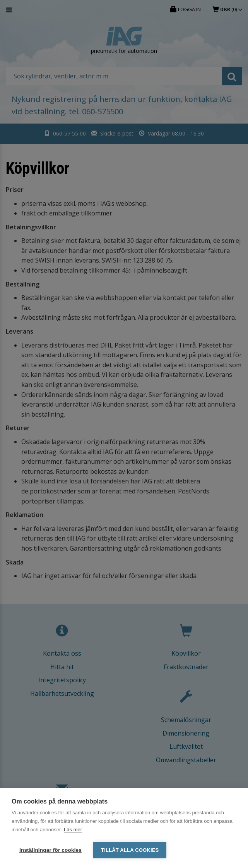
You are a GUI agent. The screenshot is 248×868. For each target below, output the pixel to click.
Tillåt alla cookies (130, 850)
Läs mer (73, 830)
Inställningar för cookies (50, 850)
